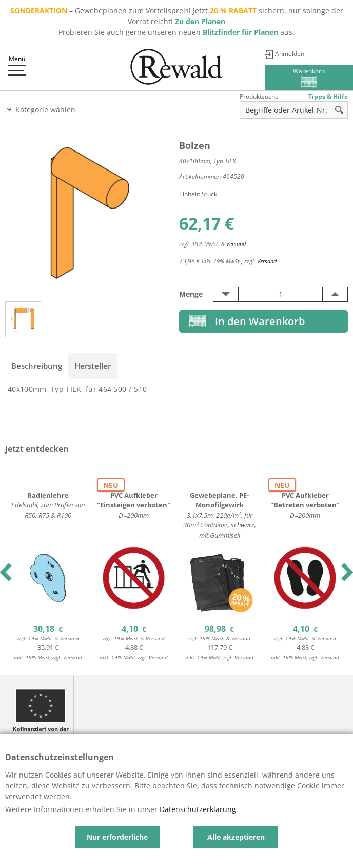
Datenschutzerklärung (198, 809)
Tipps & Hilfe (328, 96)
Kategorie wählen (45, 110)
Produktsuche (259, 96)
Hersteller (93, 366)
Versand (236, 244)
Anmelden (290, 54)
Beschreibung (37, 366)
